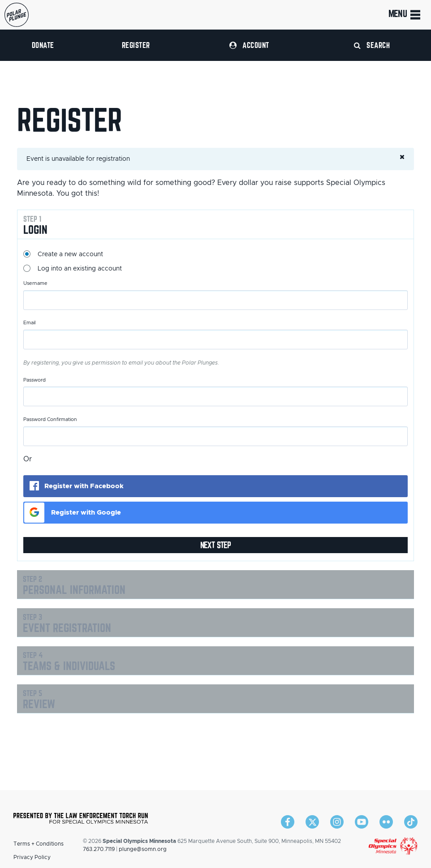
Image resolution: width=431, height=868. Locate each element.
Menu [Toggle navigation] (405, 15)
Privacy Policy (32, 857)
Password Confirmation (50, 419)
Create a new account (70, 254)
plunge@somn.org (143, 849)
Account (249, 45)
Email (30, 323)
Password (34, 380)
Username (35, 283)
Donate (43, 45)
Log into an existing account (80, 269)
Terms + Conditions (39, 844)
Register (136, 45)
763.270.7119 (99, 849)
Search (372, 45)
